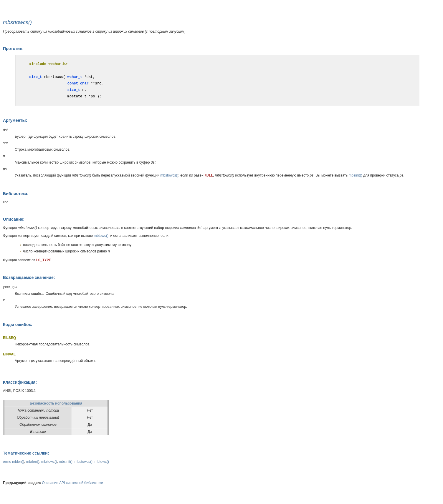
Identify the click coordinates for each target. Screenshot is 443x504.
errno (7, 462)
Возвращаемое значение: (29, 277)
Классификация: (20, 382)
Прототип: (13, 49)
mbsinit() (356, 175)
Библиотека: (16, 194)
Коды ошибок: (18, 325)
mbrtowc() (49, 462)
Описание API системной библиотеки (73, 483)
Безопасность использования (56, 403)
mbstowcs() (169, 175)
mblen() (18, 462)
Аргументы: (15, 120)
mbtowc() (101, 236)
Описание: (14, 219)
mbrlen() (33, 462)
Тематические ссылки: (26, 453)
